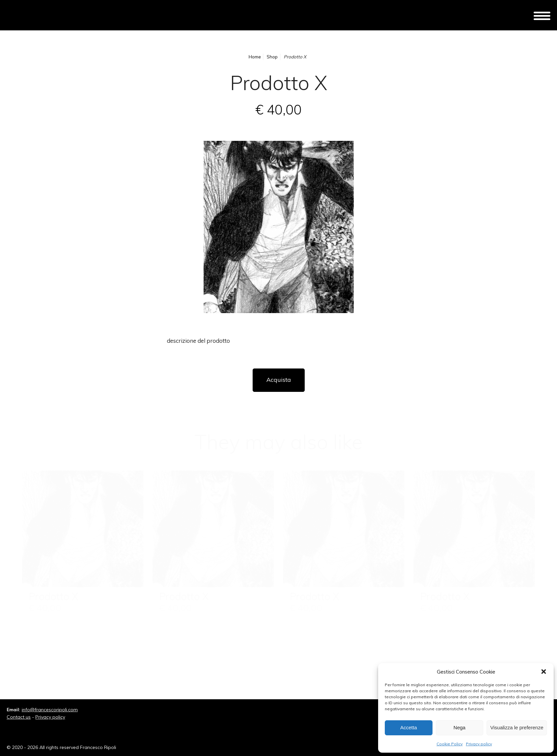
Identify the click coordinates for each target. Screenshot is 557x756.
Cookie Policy (450, 744)
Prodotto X (53, 596)
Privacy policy (479, 744)
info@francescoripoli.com (50, 710)
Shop (272, 57)
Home (255, 57)
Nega (460, 727)
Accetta (408, 727)
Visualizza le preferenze (517, 727)
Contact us (19, 717)
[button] (544, 672)
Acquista (279, 380)
